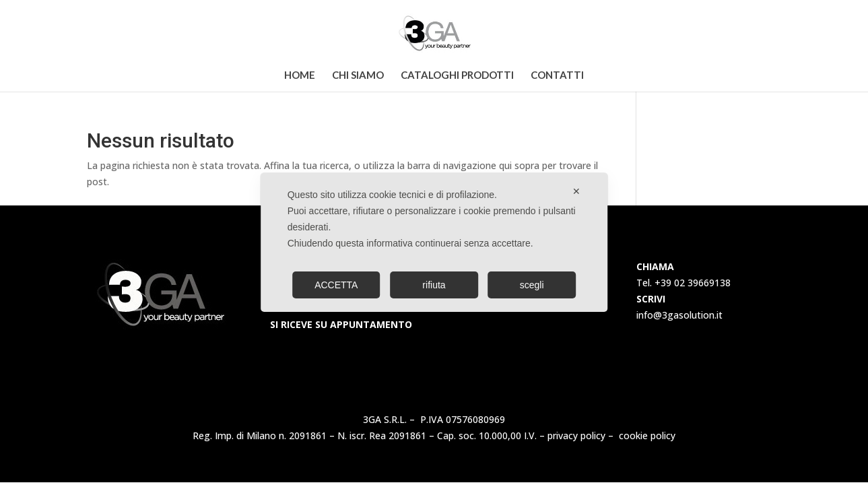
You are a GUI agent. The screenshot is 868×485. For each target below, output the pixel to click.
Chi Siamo (358, 75)
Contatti (557, 75)
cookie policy (647, 435)
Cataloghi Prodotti (457, 75)
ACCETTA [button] (336, 285)
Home (300, 75)
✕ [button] (576, 191)
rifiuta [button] (434, 285)
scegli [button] (532, 285)
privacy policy (576, 435)
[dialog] (434, 243)
